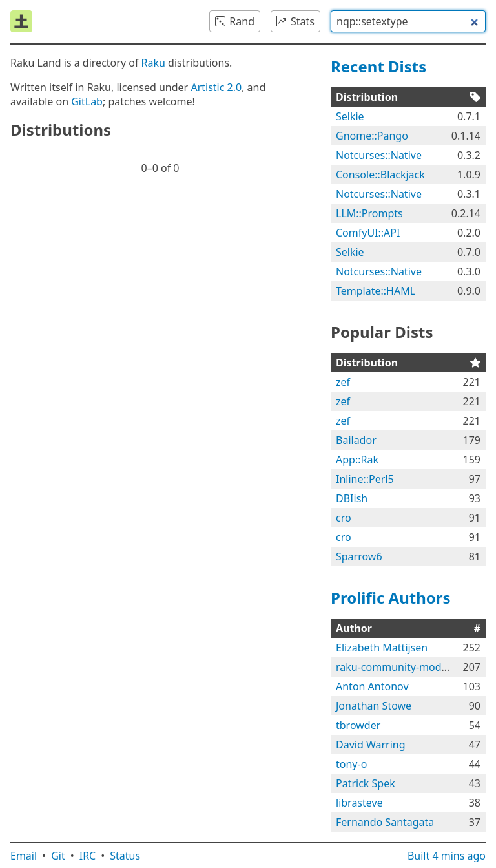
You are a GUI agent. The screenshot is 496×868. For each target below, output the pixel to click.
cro (344, 518)
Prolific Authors (391, 598)
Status (125, 856)
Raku (153, 63)
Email (24, 856)
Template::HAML (376, 291)
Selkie (350, 116)
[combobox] (408, 21)
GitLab (87, 101)
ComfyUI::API (368, 233)
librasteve (359, 803)
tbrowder (358, 725)
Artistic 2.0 (216, 87)
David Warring (371, 745)
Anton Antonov (372, 686)
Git (58, 856)
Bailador (356, 440)
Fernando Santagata (385, 822)
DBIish (352, 498)
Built (447, 856)
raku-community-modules (398, 667)
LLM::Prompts (369, 213)
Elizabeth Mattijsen (382, 648)
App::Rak (357, 460)
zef (343, 382)
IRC (88, 856)
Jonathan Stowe (374, 706)
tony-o (351, 764)
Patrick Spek (366, 783)
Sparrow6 (359, 556)
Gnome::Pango (372, 136)
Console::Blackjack (380, 175)
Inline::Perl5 (365, 479)
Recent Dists (378, 66)
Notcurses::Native (379, 155)
